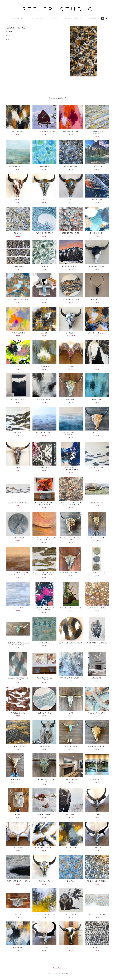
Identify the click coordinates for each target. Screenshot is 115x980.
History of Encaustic (73, 18)
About (54, 18)
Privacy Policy (57, 968)
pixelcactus (63, 973)
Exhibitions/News (37, 18)
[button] (15, 18)
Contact (92, 18)
